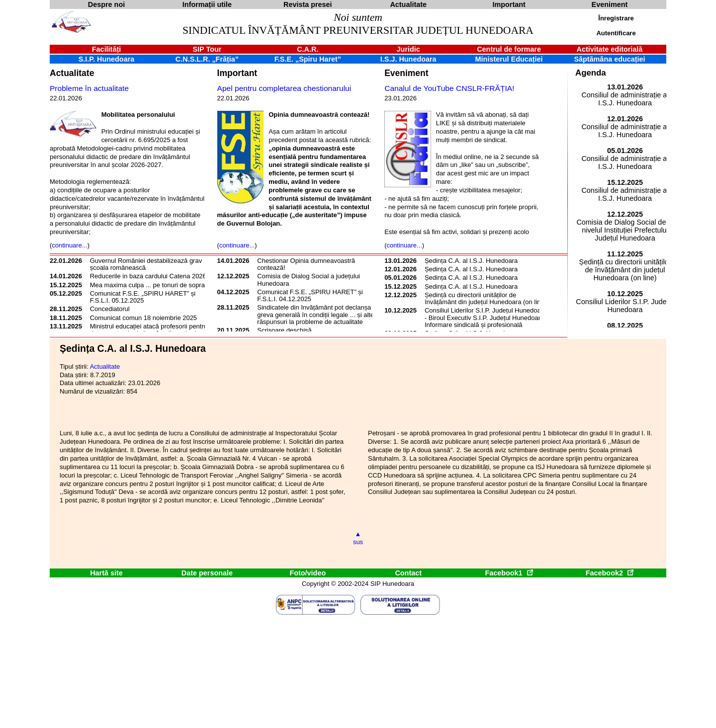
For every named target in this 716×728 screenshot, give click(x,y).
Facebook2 (610, 573)
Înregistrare (616, 18)
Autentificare (616, 33)
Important (237, 73)
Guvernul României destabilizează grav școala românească (146, 264)
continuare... (69, 245)
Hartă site (106, 573)
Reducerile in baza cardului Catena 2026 (148, 276)
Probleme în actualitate (89, 88)
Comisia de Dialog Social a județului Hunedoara (309, 280)
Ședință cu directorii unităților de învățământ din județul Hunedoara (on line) (486, 298)
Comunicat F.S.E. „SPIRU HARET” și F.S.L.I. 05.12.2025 (143, 297)
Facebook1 (509, 573)
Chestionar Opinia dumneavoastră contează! (306, 264)
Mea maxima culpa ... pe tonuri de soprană (151, 285)
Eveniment (406, 73)
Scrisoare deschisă (284, 330)
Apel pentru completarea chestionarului (284, 88)
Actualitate (72, 73)
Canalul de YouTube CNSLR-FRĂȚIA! (449, 88)
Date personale (207, 573)
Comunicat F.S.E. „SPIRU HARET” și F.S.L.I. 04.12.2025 (310, 295)
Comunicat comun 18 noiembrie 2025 (143, 318)
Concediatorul (110, 309)
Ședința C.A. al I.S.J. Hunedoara (471, 261)
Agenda (591, 73)
